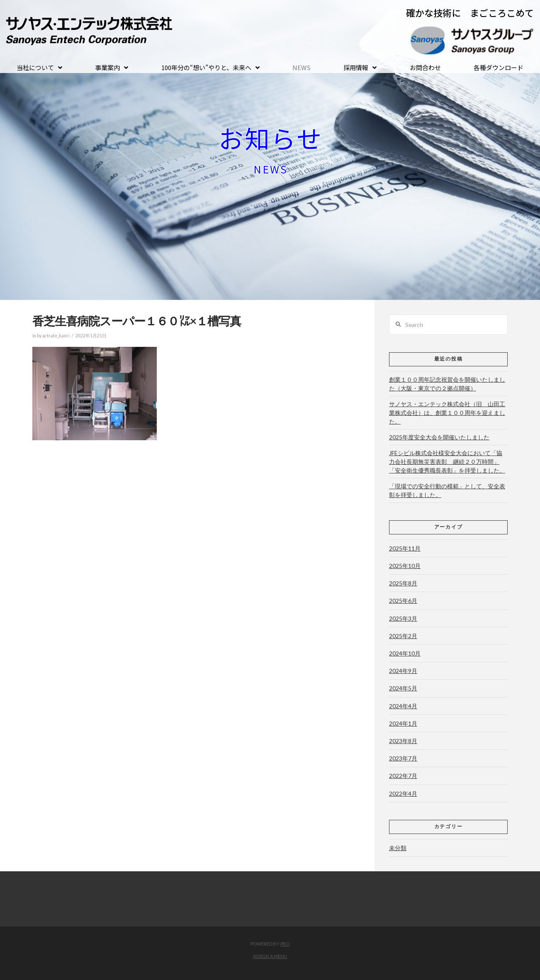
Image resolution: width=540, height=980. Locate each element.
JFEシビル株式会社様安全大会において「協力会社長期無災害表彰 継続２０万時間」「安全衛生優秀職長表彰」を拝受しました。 (447, 462)
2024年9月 (403, 671)
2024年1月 (403, 723)
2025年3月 (403, 618)
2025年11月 (405, 548)
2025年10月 (405, 566)
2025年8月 (403, 583)
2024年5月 (403, 688)
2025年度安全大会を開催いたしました (439, 437)
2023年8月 (403, 741)
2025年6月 (403, 601)
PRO (285, 944)
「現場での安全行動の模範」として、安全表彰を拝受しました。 (447, 490)
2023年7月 (403, 758)
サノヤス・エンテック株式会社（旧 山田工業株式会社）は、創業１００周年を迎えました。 (447, 413)
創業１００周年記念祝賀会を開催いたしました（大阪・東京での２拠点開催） (447, 384)
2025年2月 (403, 636)
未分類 (398, 848)
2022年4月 (403, 794)
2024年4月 (403, 706)
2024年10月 (405, 653)
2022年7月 (403, 776)
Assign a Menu (270, 956)
